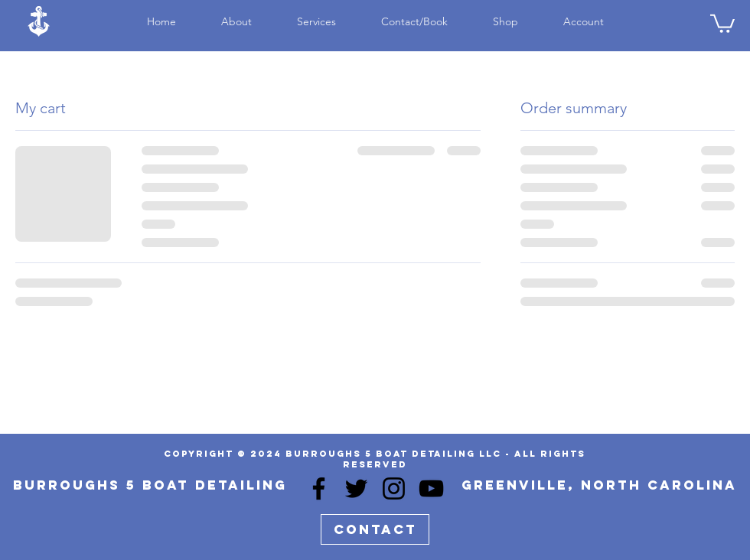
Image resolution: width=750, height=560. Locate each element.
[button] (722, 23)
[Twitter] (356, 488)
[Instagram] (394, 488)
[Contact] (375, 529)
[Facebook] (319, 488)
